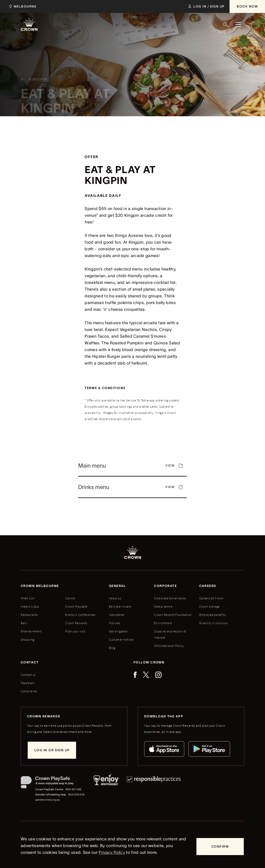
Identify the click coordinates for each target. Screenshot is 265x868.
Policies (115, 623)
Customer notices (122, 640)
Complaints (29, 691)
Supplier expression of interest (170, 634)
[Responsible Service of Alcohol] (106, 789)
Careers (208, 586)
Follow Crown (149, 662)
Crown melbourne (40, 586)
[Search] (226, 25)
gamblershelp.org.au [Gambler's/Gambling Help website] (48, 800)
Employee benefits (213, 615)
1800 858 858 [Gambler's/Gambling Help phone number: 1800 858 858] (76, 795)
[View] (132, 468)
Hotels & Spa (30, 606)
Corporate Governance (170, 598)
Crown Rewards (76, 623)
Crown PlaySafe (76, 606)
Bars (24, 623)
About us (115, 598)
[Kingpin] (32, 82)
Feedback (28, 683)
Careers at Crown (212, 598)
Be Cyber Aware (120, 606)
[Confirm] (220, 847)
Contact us (28, 675)
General (117, 586)
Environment (163, 623)
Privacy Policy (112, 852)
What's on (28, 598)
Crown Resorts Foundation (173, 615)
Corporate (165, 586)
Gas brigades (118, 631)
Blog (112, 648)
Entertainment (31, 631)
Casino (70, 598)
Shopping (28, 640)
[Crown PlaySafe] (53, 783)
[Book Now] (247, 6)
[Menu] (238, 25)
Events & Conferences (80, 615)
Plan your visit (75, 631)
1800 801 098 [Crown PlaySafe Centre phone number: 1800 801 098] (73, 789)
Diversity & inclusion (214, 623)
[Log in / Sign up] (206, 6)
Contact (30, 662)
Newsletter (117, 615)
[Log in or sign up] (52, 750)
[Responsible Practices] (154, 789)
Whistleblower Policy (169, 646)
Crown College (209, 606)
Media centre (163, 606)
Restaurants (29, 615)
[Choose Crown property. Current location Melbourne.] (22, 6)
